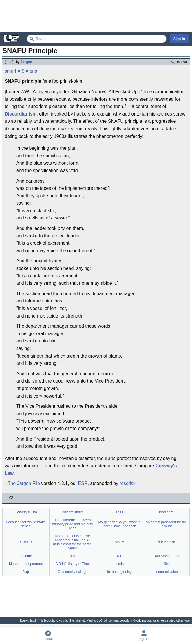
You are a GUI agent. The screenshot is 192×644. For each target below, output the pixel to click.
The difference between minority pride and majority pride (73, 524)
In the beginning (119, 572)
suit (109, 458)
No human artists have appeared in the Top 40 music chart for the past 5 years (73, 542)
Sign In (179, 39)
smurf (10, 71)
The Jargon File (24, 483)
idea (9, 62)
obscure (26, 556)
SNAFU (26, 542)
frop (26, 572)
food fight (166, 512)
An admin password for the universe (166, 524)
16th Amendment (166, 556)
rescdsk (128, 483)
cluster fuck (166, 542)
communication (166, 572)
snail (35, 71)
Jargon (26, 62)
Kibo (166, 564)
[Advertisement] (96, 16)
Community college (73, 572)
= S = (23, 71)
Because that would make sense (26, 524)
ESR (83, 483)
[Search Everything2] (97, 39)
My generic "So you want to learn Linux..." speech (119, 524)
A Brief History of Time (73, 564)
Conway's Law (26, 512)
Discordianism (21, 114)
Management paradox (26, 564)
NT (119, 556)
